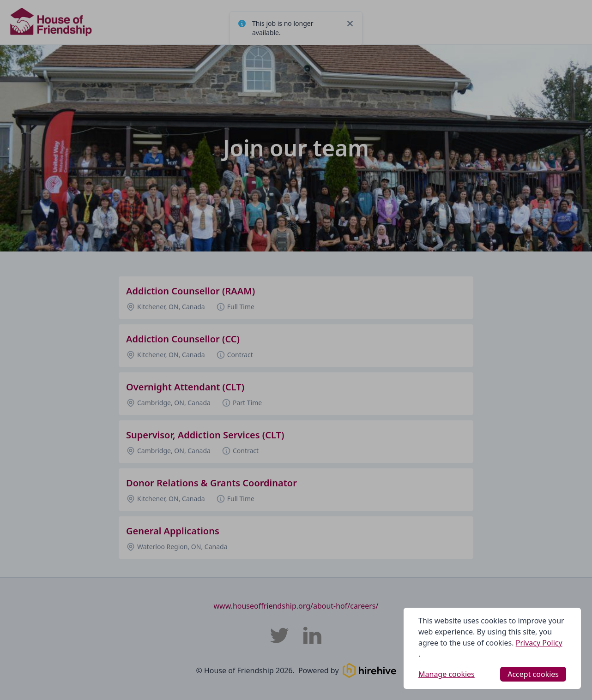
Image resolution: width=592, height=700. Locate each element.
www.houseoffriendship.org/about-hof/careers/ (296, 606)
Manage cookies (447, 674)
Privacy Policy (539, 643)
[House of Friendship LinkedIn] (313, 635)
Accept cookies (533, 674)
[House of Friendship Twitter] (279, 635)
